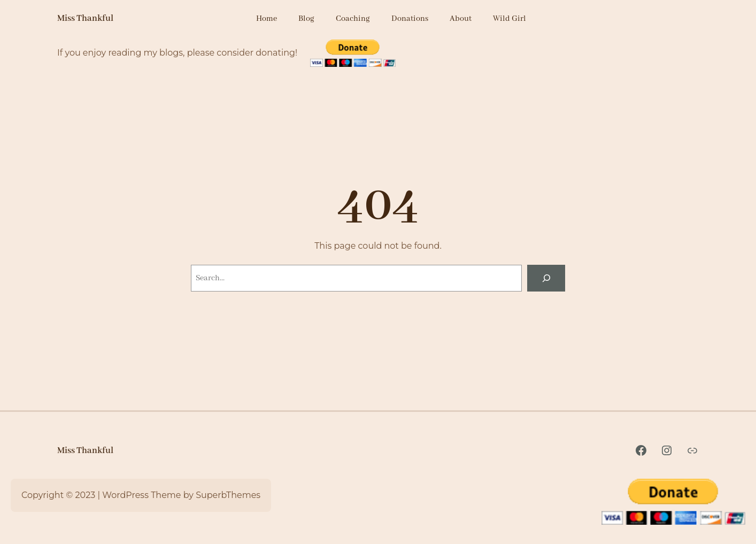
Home (267, 19)
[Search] (546, 278)
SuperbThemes (228, 495)
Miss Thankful (85, 18)
